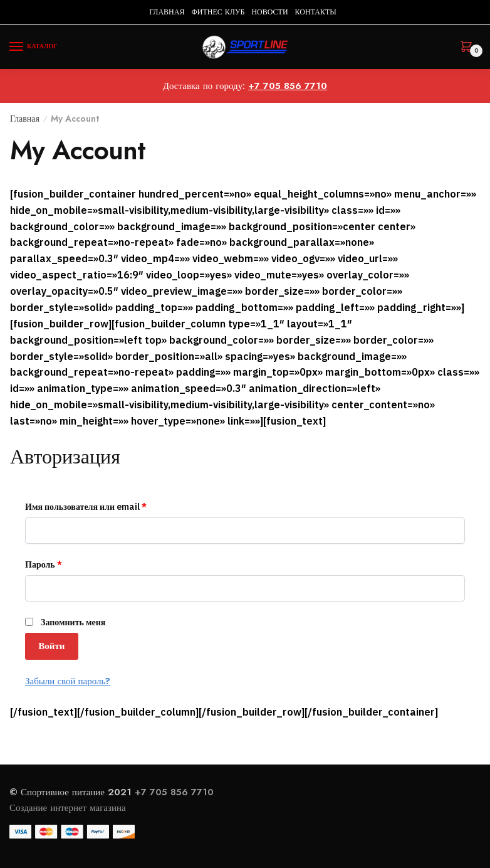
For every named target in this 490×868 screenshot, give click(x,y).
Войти (51, 646)
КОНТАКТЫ (316, 12)
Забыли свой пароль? (68, 681)
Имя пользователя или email (86, 507)
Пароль (44, 564)
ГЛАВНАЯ (167, 12)
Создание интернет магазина (69, 808)
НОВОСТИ (269, 12)
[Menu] (28, 47)
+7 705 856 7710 (288, 86)
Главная (25, 119)
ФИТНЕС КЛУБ (218, 12)
